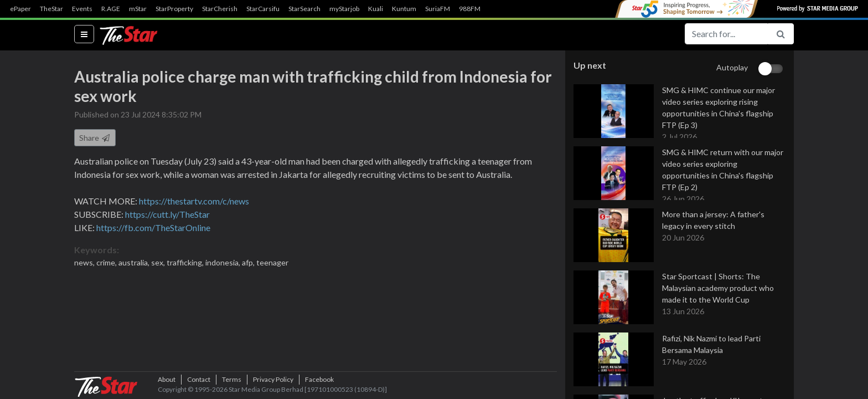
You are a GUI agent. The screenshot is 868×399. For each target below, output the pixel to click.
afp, (249, 262)
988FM (470, 9)
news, (85, 262)
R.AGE (111, 9)
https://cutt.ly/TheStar (167, 214)
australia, (135, 262)
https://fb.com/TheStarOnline (153, 227)
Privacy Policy (273, 379)
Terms (232, 379)
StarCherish (220, 9)
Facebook (319, 379)
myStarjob (344, 9)
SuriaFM (438, 9)
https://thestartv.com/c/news (194, 201)
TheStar (51, 9)
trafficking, (186, 262)
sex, (159, 262)
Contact (199, 379)
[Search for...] (726, 34)
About (167, 379)
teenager (272, 262)
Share (95, 138)
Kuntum (404, 9)
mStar (138, 9)
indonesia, (224, 262)
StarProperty (174, 9)
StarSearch (304, 9)
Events (82, 9)
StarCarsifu (263, 9)
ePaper (20, 9)
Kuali (376, 9)
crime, (107, 262)
